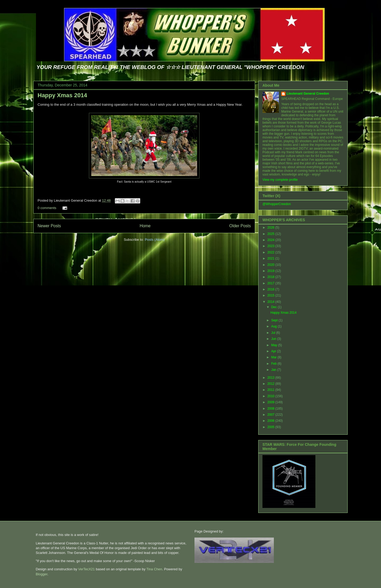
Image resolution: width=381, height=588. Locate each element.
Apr (274, 351)
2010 (271, 396)
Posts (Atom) (155, 240)
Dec (275, 307)
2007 (271, 415)
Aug (275, 326)
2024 (271, 240)
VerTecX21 (86, 569)
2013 (271, 378)
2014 (271, 302)
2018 (271, 277)
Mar (274, 357)
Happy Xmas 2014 (62, 95)
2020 (271, 265)
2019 (271, 271)
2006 (271, 421)
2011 (271, 390)
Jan (274, 370)
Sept (275, 320)
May (275, 345)
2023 (271, 246)
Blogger (42, 574)
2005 (271, 427)
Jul (274, 333)
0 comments (47, 208)
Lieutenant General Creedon (308, 94)
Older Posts (240, 226)
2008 (271, 409)
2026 (271, 228)
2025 (271, 234)
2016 (271, 289)
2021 (271, 258)
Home (145, 226)
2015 (271, 295)
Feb (274, 364)
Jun (274, 339)
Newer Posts (49, 226)
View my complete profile (280, 180)
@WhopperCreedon (277, 204)
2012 (271, 384)
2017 (271, 283)
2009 (271, 402)
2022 (271, 252)
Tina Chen (154, 569)
